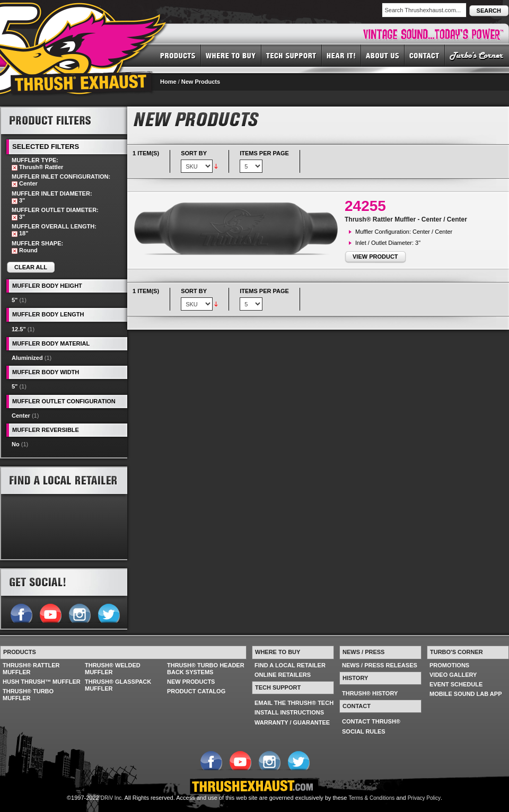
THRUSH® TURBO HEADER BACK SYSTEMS (206, 669)
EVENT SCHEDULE (456, 684)
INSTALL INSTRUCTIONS (289, 712)
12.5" (19, 329)
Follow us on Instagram (79, 612)
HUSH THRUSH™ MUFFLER (42, 682)
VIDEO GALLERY (453, 675)
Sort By (194, 153)
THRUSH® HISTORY (370, 693)
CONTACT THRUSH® (371, 721)
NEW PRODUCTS (191, 682)
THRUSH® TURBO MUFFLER (28, 695)
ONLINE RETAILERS (283, 675)
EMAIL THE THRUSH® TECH (294, 703)
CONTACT (425, 55)
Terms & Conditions (372, 798)
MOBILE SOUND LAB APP (466, 694)
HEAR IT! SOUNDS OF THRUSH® (341, 55)
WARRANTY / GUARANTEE (292, 722)
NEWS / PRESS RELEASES (380, 665)
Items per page (264, 153)
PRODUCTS (178, 55)
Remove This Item (15, 168)
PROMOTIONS (449, 665)
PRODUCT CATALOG (196, 691)
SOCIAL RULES (364, 731)
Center (21, 416)
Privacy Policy (424, 798)
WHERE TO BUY (231, 55)
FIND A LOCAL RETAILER (290, 665)
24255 (365, 206)
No (16, 444)
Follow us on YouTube (50, 612)
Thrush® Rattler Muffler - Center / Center (406, 219)
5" (15, 300)
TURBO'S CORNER (477, 55)
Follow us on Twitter (108, 612)
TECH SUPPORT (292, 55)
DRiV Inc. (112, 798)
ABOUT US (383, 55)
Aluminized (27, 358)
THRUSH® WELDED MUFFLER (113, 669)
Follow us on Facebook (21, 612)
